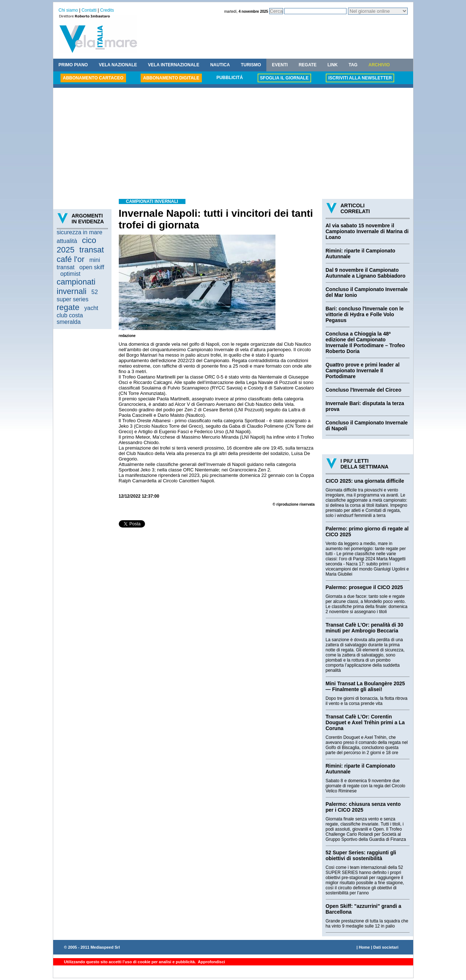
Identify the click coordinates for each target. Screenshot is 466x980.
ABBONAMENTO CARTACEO (93, 78)
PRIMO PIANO (73, 65)
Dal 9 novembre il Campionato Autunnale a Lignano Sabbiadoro (366, 273)
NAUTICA (220, 65)
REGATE (308, 65)
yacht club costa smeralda (78, 315)
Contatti (89, 10)
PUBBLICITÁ (230, 78)
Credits (107, 10)
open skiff (92, 267)
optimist (71, 274)
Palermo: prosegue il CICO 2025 (364, 587)
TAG (353, 65)
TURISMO (251, 65)
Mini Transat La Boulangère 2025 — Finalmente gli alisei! (365, 686)
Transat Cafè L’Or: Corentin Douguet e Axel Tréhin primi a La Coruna (365, 722)
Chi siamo (68, 10)
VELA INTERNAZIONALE (174, 65)
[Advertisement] (233, 144)
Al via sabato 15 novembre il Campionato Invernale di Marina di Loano (367, 231)
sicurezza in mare (80, 232)
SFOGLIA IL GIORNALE (284, 78)
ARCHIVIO (379, 65)
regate (68, 307)
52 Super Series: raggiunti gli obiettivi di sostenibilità (361, 855)
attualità (67, 241)
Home (365, 947)
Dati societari (386, 947)
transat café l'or (81, 254)
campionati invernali (76, 287)
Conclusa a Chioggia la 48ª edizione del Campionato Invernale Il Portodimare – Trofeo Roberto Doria (365, 342)
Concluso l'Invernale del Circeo (364, 390)
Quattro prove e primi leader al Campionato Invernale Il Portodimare (363, 371)
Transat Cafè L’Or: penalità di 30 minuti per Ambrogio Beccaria (365, 628)
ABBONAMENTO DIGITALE (171, 78)
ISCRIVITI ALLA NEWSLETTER (360, 78)
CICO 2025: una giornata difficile (365, 481)
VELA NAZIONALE (118, 65)
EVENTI (280, 65)
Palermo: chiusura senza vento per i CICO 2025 (363, 807)
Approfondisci (211, 962)
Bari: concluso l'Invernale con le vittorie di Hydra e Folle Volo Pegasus (365, 314)
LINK (333, 65)
